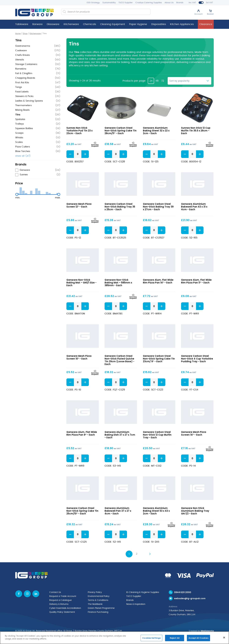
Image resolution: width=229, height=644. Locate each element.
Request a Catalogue (61, 600)
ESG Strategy (93, 3)
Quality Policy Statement (62, 612)
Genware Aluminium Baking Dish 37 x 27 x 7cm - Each (120, 435)
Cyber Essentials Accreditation (65, 608)
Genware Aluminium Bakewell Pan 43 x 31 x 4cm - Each (194, 207)
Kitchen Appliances (182, 24)
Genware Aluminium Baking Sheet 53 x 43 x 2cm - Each (156, 511)
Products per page (134, 81)
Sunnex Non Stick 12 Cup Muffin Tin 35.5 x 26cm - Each (196, 131)
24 (151, 81)
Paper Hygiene (138, 24)
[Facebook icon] (19, 594)
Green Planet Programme (101, 608)
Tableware (22, 24)
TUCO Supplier (126, 3)
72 (163, 81)
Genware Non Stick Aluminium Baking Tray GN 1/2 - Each (195, 511)
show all (23, 156)
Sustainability (109, 3)
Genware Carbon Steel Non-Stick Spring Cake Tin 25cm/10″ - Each (82, 511)
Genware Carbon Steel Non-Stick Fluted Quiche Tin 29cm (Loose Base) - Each (119, 360)
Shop (25, 34)
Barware (37, 24)
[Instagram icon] (27, 594)
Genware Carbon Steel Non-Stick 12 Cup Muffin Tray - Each (157, 435)
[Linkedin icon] (36, 594)
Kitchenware (71, 24)
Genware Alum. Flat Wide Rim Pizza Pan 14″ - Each (158, 281)
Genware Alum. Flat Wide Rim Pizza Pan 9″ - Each (82, 433)
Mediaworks (207, 631)
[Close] (224, 637)
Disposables (159, 24)
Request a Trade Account (63, 596)
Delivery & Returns (59, 604)
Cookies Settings (151, 638)
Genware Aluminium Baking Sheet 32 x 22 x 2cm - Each (156, 131)
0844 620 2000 (183, 592)
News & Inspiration (136, 604)
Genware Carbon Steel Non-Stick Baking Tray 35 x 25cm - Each (120, 207)
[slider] (17, 194)
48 (157, 81)
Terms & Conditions (98, 600)
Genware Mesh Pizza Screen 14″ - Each (194, 433)
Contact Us (55, 592)
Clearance (206, 24)
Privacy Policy (95, 592)
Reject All (175, 638)
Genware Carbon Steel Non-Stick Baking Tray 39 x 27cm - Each (158, 207)
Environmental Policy (99, 596)
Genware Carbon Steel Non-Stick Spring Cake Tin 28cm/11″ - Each (121, 131)
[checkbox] (38, 170)
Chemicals (90, 24)
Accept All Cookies (198, 638)
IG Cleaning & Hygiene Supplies (143, 592)
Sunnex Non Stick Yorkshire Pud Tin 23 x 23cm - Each (79, 131)
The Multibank (95, 604)
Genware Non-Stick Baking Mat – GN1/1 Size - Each (81, 283)
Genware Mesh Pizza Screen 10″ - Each (79, 357)
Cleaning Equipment (113, 24)
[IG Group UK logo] (35, 13)
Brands (180, 3)
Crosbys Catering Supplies (149, 3)
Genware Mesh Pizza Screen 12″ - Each (79, 205)
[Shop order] (189, 81)
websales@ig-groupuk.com (190, 598)
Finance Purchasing (98, 612)
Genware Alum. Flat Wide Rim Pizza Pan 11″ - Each (196, 281)
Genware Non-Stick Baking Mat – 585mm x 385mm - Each (118, 283)
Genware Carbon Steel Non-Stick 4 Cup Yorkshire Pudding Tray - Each (197, 359)
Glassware (53, 24)
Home (18, 34)
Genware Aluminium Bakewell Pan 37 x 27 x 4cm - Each (118, 511)
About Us (169, 3)
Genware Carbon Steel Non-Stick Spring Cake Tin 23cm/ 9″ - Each (159, 359)
